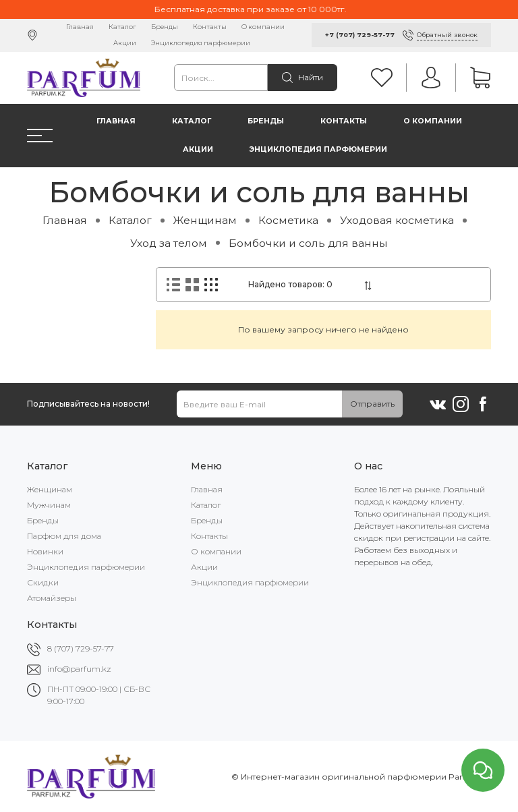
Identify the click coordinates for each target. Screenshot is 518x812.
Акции (125, 43)
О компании (263, 27)
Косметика (288, 220)
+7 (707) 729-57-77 (360, 35)
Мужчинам (49, 505)
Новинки (45, 551)
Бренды (165, 27)
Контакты (210, 27)
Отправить (372, 404)
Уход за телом (169, 243)
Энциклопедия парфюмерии (201, 43)
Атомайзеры (52, 598)
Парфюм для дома (64, 536)
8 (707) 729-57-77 (81, 648)
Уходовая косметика (397, 220)
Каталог (122, 27)
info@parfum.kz (79, 669)
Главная (80, 27)
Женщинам (205, 220)
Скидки (43, 582)
